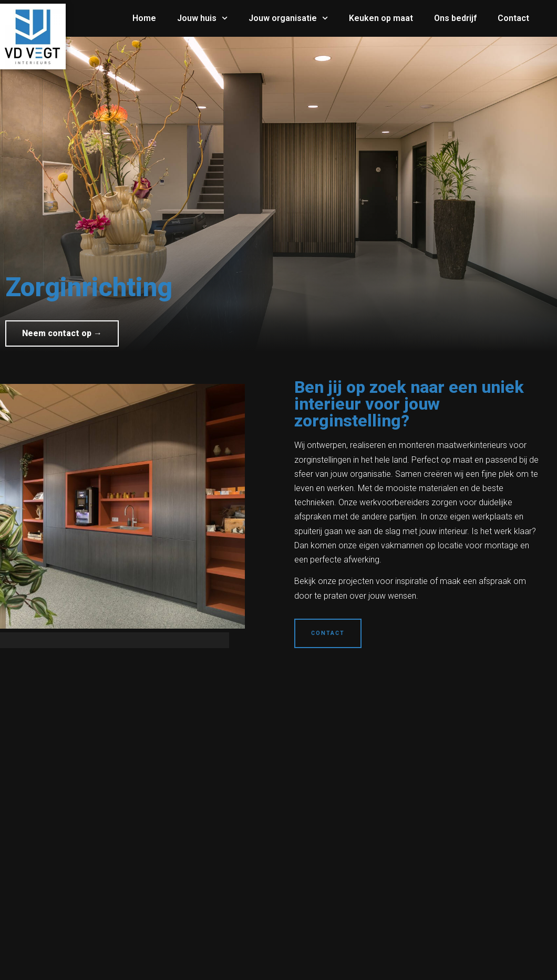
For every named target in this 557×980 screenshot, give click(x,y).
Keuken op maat (381, 18)
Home (144, 18)
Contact (513, 18)
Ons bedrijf (455, 18)
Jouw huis (202, 18)
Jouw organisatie (288, 18)
